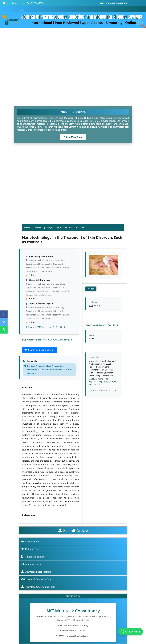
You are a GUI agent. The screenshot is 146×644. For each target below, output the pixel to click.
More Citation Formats (101, 390)
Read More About (73, 137)
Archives (37, 228)
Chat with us (131, 632)
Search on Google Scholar (39, 350)
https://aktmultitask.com (78, 636)
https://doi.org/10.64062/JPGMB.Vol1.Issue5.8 (49, 340)
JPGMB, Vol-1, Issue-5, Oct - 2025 (58, 228)
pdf (92, 289)
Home (27, 228)
